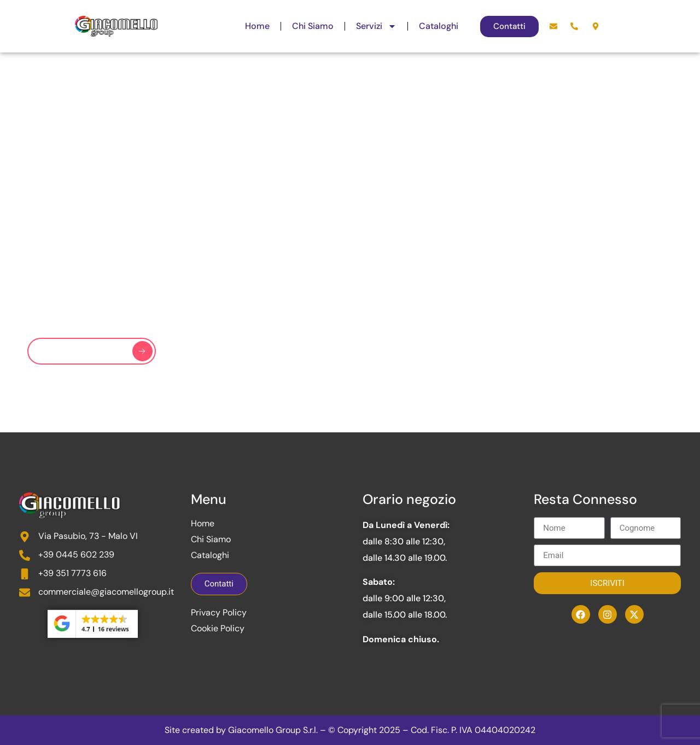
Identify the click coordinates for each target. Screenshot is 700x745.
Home (257, 26)
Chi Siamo (313, 26)
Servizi (376, 26)
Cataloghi (439, 26)
